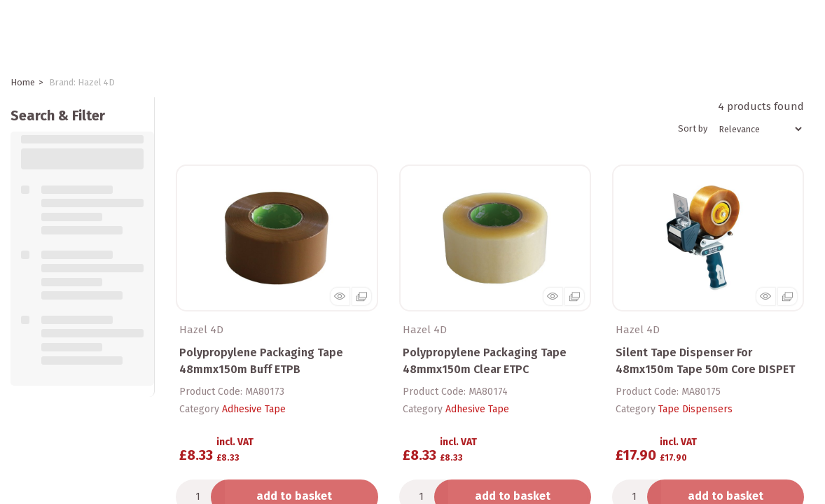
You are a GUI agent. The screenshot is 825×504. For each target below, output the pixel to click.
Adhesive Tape (254, 390)
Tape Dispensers (695, 390)
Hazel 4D (201, 309)
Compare (204, 494)
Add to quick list (212, 469)
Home (23, 82)
